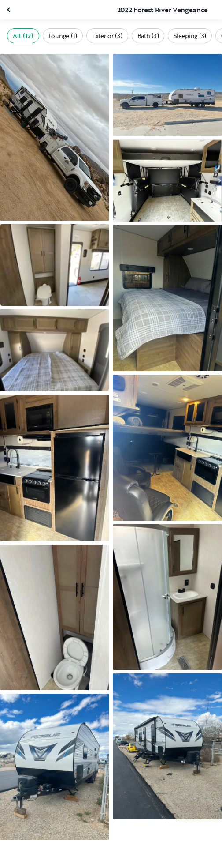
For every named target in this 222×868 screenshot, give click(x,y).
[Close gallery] (10, 10)
